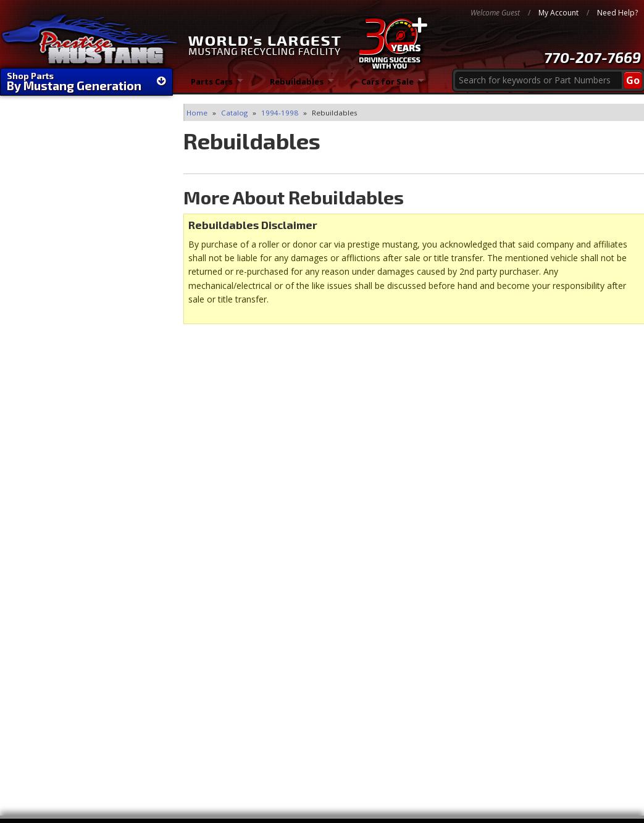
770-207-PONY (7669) (79, 516)
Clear (22, 178)
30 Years (52, 407)
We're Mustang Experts (86, 311)
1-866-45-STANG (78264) (86, 547)
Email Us (53, 470)
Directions (551, 732)
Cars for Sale (388, 86)
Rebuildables (297, 86)
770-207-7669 (592, 57)
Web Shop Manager (605, 804)
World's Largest (69, 381)
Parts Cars (211, 86)
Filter (133, 176)
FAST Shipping (65, 346)
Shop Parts (86, 81)
